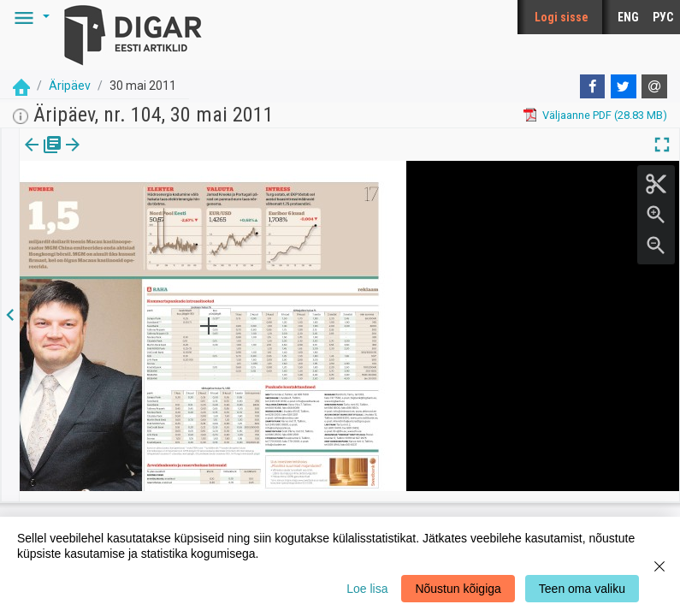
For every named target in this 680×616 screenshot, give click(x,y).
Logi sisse (562, 17)
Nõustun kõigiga (458, 589)
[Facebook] (593, 86)
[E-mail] (654, 86)
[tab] (43, 157)
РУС (663, 17)
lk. (105, 157)
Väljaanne (43, 157)
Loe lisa (367, 589)
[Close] (659, 566)
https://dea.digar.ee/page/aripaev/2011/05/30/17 (141, 204)
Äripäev (70, 86)
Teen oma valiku (582, 589)
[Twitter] (624, 86)
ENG (628, 17)
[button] (29, 17)
